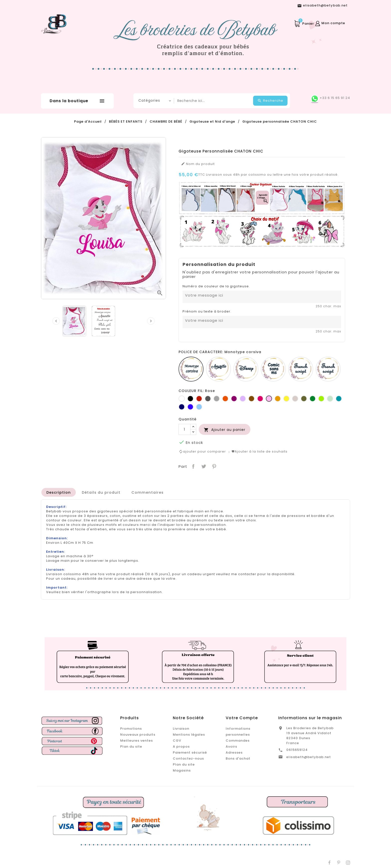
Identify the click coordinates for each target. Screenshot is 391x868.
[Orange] (225, 399)
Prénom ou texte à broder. (207, 312)
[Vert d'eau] (330, 399)
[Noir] (190, 399)
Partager (193, 465)
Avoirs (231, 746)
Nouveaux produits (138, 734)
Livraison (181, 728)
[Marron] (251, 399)
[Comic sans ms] (273, 369)
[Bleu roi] (190, 407)
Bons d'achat (238, 758)
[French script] (301, 369)
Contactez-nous (188, 758)
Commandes (238, 740)
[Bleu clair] (199, 407)
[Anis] (321, 399)
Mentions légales (189, 734)
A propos (181, 746)
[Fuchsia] (260, 399)
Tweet (203, 465)
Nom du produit (198, 164)
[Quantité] (185, 429)
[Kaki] (304, 399)
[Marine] (182, 407)
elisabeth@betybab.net (309, 756)
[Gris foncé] (208, 399)
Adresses (234, 752)
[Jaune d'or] (278, 399)
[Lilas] (243, 399)
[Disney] (246, 369)
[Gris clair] (217, 399)
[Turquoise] (339, 399)
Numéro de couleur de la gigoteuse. (216, 286)
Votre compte (242, 717)
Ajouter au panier (225, 430)
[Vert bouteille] (313, 399)
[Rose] (269, 399)
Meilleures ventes (137, 740)
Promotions (131, 728)
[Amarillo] (218, 369)
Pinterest (214, 465)
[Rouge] (199, 399)
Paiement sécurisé (190, 752)
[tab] (59, 491)
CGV (177, 740)
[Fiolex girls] (328, 369)
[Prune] (234, 399)
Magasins (182, 770)
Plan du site (131, 746)
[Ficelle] (295, 399)
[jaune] (286, 399)
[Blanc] (182, 399)
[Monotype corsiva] (191, 369)
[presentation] (56, 321)
